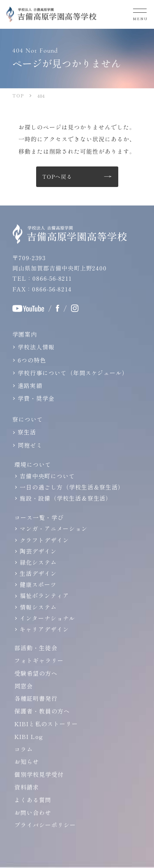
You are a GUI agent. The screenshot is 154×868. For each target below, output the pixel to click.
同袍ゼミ (30, 445)
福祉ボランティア (44, 596)
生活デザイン (38, 573)
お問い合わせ (33, 813)
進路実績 (30, 386)
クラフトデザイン (44, 540)
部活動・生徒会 (36, 648)
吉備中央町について (47, 476)
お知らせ (27, 762)
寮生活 (27, 432)
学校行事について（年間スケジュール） (73, 373)
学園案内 (25, 334)
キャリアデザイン (44, 629)
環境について (33, 464)
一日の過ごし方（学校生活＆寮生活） (72, 487)
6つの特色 (32, 360)
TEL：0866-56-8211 (42, 278)
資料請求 (27, 787)
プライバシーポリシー (45, 825)
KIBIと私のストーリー (46, 724)
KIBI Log (29, 736)
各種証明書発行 (36, 698)
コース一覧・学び (39, 517)
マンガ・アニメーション (54, 529)
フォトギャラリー (39, 660)
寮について (28, 419)
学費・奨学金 (36, 398)
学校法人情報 (36, 347)
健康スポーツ (38, 584)
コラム (24, 749)
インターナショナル (47, 618)
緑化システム (38, 562)
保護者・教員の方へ (42, 711)
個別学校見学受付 (39, 774)
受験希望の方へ (36, 673)
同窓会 (24, 686)
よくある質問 (33, 800)
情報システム (38, 607)
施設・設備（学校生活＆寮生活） (66, 498)
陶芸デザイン (38, 551)
